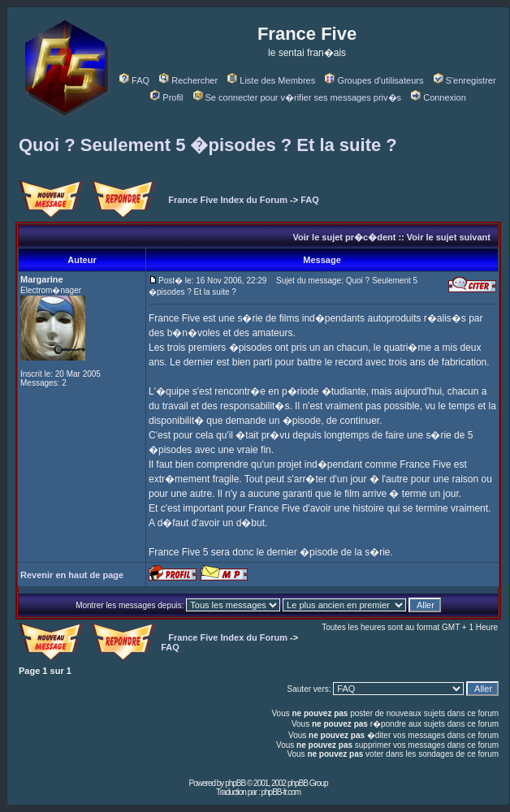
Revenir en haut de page (72, 575)
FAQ (134, 80)
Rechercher (188, 80)
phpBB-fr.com (281, 792)
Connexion (439, 97)
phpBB (235, 783)
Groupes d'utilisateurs (374, 80)
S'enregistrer (465, 80)
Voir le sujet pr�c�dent (344, 237)
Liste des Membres (271, 80)
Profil (166, 97)
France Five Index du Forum (228, 200)
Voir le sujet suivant (449, 237)
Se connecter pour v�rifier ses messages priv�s (297, 97)
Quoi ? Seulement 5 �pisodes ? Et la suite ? (208, 145)
